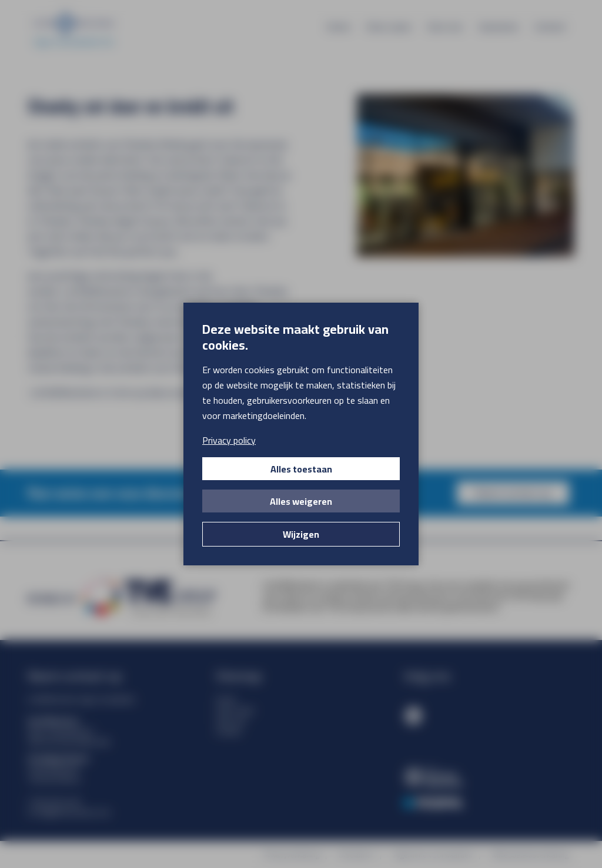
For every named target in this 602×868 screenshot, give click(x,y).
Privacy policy (229, 440)
